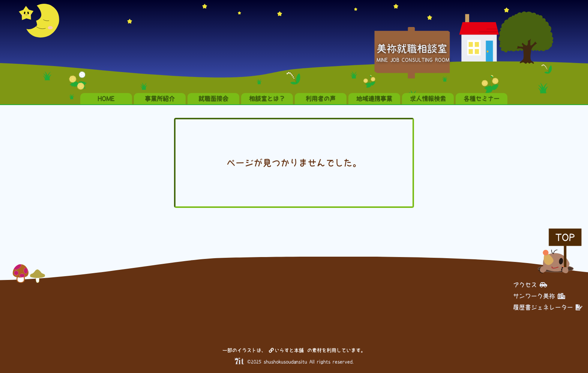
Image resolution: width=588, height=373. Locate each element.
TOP (565, 237)
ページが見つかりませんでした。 (294, 163)
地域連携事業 (374, 99)
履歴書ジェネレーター (548, 307)
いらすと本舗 (286, 350)
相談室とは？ (267, 99)
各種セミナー (481, 99)
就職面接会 (213, 99)
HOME (106, 99)
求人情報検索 (428, 99)
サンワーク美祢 (539, 296)
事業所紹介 (160, 99)
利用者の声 (321, 99)
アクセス (530, 285)
